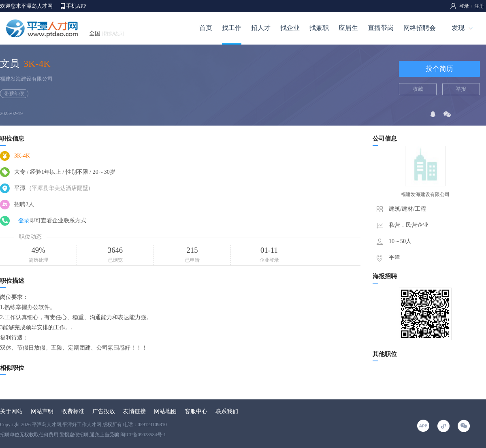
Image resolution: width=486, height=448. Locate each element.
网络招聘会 (420, 28)
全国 (107, 33)
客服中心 (196, 411)
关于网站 (11, 411)
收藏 (418, 89)
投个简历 (439, 69)
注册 (479, 6)
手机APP (76, 6)
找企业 (290, 28)
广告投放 (104, 411)
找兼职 (319, 28)
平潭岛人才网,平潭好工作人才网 (67, 425)
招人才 (261, 28)
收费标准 (73, 411)
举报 (461, 89)
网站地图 (165, 411)
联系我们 (227, 411)
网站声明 (42, 411)
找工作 (232, 28)
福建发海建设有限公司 (26, 79)
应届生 (348, 28)
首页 (206, 28)
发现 (458, 28)
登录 (464, 6)
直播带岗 (381, 28)
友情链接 (134, 411)
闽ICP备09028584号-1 (143, 435)
